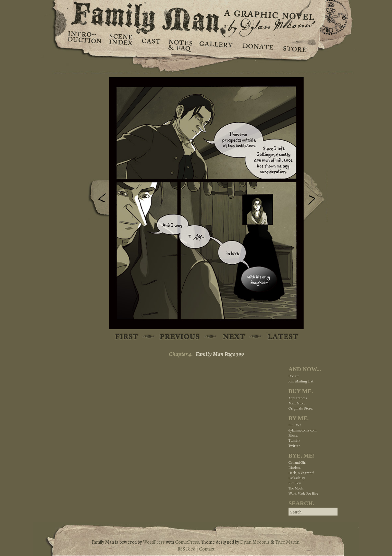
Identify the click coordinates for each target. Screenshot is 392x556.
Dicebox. (295, 468)
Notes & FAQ (180, 45)
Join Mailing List (301, 381)
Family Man (196, 16)
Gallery (216, 45)
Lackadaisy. (297, 478)
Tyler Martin (287, 542)
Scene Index (121, 45)
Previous (97, 200)
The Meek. (296, 488)
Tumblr (294, 441)
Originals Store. (301, 408)
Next (316, 197)
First (127, 337)
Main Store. (298, 403)
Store (295, 45)
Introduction (85, 39)
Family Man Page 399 (220, 354)
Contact (207, 549)
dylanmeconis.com (303, 430)
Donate (257, 45)
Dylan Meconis (255, 542)
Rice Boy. (295, 483)
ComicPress (187, 542)
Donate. (295, 376)
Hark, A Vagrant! (301, 473)
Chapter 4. (181, 354)
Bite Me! (295, 425)
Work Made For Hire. (304, 493)
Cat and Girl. (298, 463)
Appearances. (298, 398)
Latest (279, 337)
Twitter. (295, 446)
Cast (151, 45)
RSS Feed (186, 549)
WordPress (154, 542)
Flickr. (293, 435)
